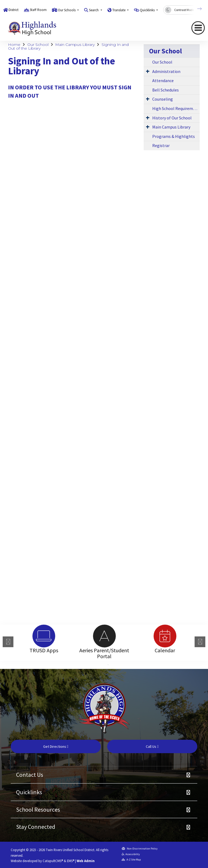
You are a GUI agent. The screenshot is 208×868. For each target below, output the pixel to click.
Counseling (163, 99)
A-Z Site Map (131, 860)
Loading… (102, 353)
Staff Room (38, 10)
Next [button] (200, 642)
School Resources (38, 810)
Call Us (152, 746)
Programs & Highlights (174, 136)
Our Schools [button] (67, 10)
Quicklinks (29, 792)
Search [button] (94, 10)
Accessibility (131, 854)
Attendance (163, 80)
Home (14, 45)
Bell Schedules (166, 90)
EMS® (71, 861)
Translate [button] (119, 10)
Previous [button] (8, 642)
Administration (166, 71)
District (14, 10)
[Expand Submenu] (148, 71)
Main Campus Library (75, 45)
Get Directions (56, 746)
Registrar (161, 145)
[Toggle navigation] (198, 28)
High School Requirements (176, 108)
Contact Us (30, 775)
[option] (44, 636)
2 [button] (108, 665)
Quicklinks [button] (148, 10)
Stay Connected (36, 827)
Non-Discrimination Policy (140, 849)
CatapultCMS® (53, 861)
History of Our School (172, 118)
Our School (38, 45)
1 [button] (100, 665)
